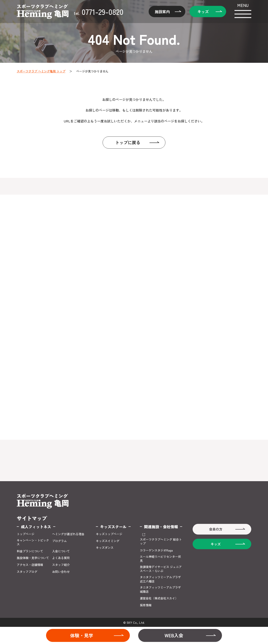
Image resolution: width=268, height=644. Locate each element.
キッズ (203, 12)
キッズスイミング (108, 541)
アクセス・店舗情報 (30, 565)
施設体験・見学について (33, 558)
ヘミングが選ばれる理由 (68, 534)
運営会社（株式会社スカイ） (159, 598)
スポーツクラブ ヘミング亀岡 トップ (41, 71)
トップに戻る (128, 142)
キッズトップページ (109, 534)
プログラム (59, 541)
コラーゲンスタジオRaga (156, 550)
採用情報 (146, 605)
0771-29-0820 (99, 12)
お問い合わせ (61, 572)
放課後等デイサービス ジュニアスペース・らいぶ (161, 569)
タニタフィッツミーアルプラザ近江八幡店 (160, 579)
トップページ (26, 534)
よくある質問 (61, 558)
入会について (61, 551)
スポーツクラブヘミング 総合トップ (161, 542)
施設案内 (162, 12)
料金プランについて (30, 551)
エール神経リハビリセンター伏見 (160, 559)
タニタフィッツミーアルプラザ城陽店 (160, 589)
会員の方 (216, 529)
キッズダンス (105, 548)
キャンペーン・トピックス (33, 542)
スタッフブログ (27, 572)
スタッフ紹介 (61, 565)
